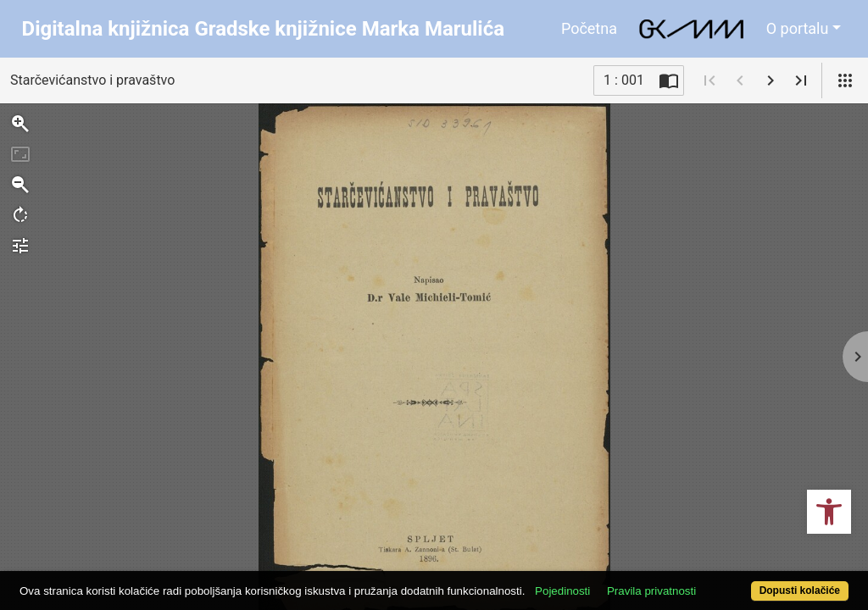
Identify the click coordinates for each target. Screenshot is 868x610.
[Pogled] (845, 80)
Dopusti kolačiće (752, 582)
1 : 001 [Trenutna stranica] (624, 80)
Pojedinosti (606, 561)
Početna (589, 28)
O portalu (798, 28)
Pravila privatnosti (695, 561)
